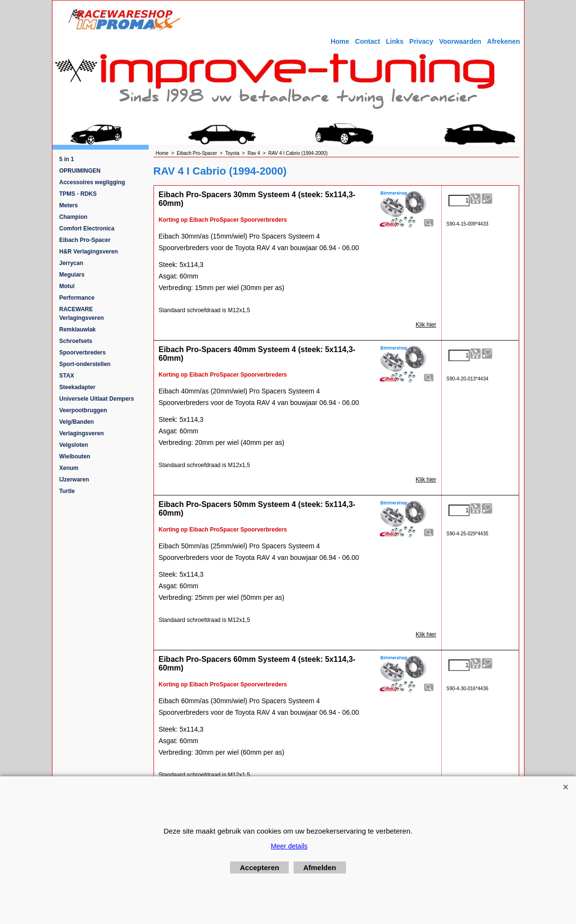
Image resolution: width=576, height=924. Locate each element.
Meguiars (72, 275)
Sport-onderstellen (85, 364)
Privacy (422, 41)
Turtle (67, 491)
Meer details (289, 846)
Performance (77, 298)
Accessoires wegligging (92, 182)
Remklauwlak (77, 329)
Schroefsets (76, 341)
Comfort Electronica (87, 228)
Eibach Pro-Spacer (85, 240)
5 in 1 (67, 159)
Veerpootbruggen (83, 410)
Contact (368, 41)
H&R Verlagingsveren (89, 252)
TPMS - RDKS (78, 194)
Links (395, 41)
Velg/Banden (77, 422)
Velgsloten (74, 445)
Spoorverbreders (83, 353)
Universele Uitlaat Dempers (96, 399)
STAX (67, 376)
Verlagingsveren (82, 433)
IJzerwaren (74, 480)
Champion (73, 217)
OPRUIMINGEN (80, 171)
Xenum (69, 468)
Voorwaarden (460, 41)
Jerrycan (71, 263)
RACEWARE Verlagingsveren (82, 314)
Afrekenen (503, 41)
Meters (69, 205)
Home (340, 41)
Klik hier (426, 325)
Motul (67, 286)
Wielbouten (75, 456)
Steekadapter (77, 387)
